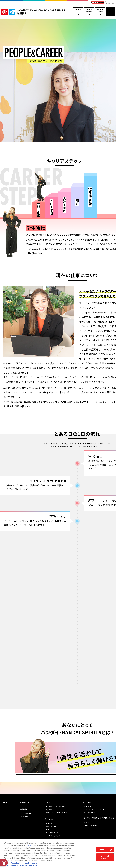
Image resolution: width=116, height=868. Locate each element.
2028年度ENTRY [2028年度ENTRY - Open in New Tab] (78, 12)
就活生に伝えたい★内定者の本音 (58, 813)
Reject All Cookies (105, 857)
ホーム (4, 802)
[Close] (113, 853)
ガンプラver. (25, 816)
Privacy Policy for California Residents (21, 863)
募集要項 (87, 806)
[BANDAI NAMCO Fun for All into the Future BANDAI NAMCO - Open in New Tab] (102, 3)
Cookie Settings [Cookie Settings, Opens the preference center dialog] (105, 850)
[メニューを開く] (110, 12)
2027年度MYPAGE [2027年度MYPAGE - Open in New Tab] (100, 12)
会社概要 (49, 823)
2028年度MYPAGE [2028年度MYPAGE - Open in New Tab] (89, 12)
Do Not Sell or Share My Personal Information (24, 865)
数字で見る (50, 830)
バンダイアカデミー (91, 813)
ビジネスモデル (51, 827)
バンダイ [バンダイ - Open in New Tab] (87, 822)
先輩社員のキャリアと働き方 (56, 806)
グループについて (52, 833)
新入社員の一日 (52, 810)
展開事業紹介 (26, 802)
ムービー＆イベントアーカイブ (95, 810)
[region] (58, 854)
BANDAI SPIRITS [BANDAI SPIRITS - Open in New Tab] (91, 825)
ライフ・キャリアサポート (54, 836)
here (29, 845)
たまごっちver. (26, 813)
